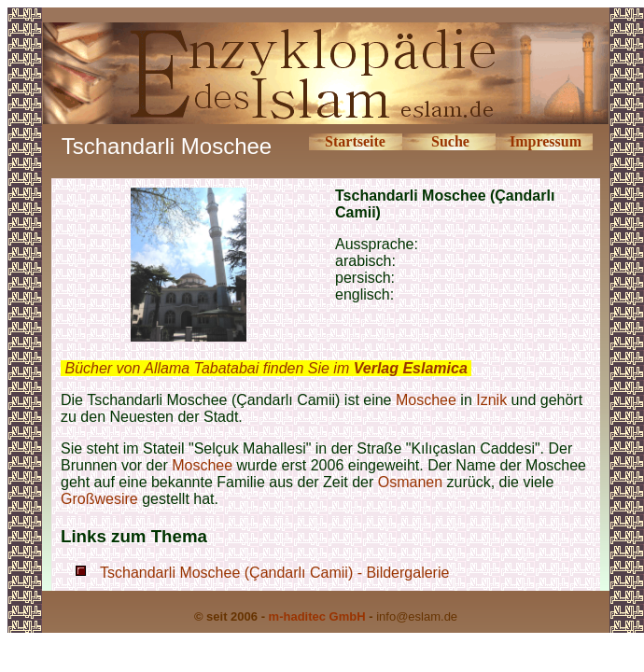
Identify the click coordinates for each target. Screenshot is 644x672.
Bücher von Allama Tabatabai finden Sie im (266, 368)
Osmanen (410, 482)
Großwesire (99, 499)
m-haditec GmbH (317, 616)
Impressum (546, 141)
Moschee (426, 400)
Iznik (491, 400)
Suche (450, 141)
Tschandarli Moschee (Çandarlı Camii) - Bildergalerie (274, 573)
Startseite (355, 141)
